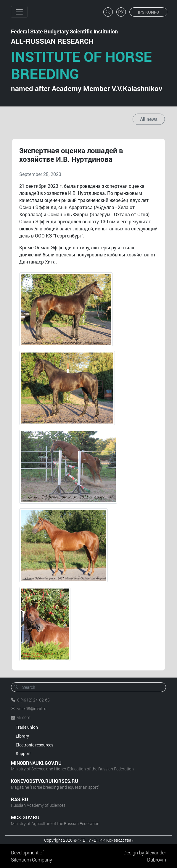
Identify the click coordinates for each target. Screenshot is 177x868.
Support (23, 753)
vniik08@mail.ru (32, 708)
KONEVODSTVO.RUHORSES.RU (45, 781)
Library (22, 736)
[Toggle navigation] (19, 12)
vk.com (24, 717)
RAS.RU (20, 799)
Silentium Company (32, 860)
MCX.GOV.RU (25, 817)
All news (149, 119)
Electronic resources (34, 745)
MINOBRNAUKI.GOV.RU (36, 763)
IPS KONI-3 (148, 12)
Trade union (27, 727)
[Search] (90, 687)
